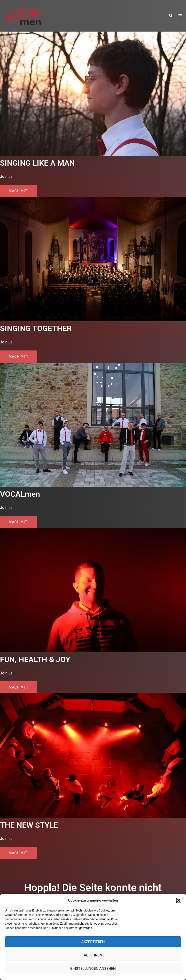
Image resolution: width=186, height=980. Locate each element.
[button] (179, 900)
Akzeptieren (93, 942)
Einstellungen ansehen (93, 969)
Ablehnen (93, 955)
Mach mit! (19, 191)
